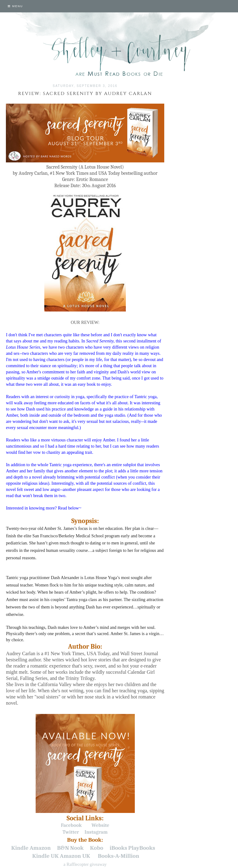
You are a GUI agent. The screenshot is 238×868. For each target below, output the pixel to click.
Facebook (71, 825)
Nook (77, 848)
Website (100, 825)
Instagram (96, 832)
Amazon (40, 848)
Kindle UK (45, 856)
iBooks (119, 848)
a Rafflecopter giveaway (85, 864)
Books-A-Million (119, 856)
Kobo (97, 848)
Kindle (20, 848)
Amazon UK (75, 856)
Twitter (71, 832)
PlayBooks (142, 848)
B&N (63, 848)
